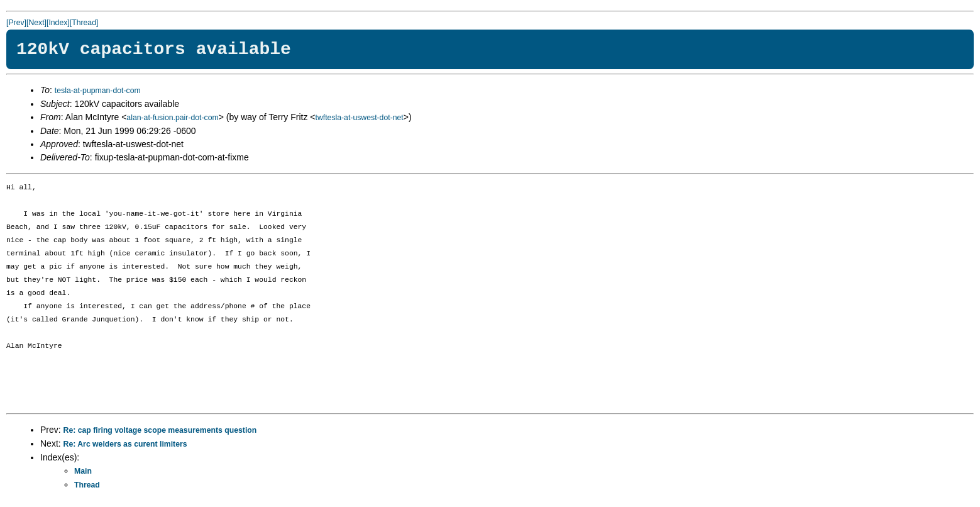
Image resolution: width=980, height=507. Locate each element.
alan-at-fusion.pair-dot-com (172, 118)
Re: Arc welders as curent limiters (125, 444)
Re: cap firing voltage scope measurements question (160, 430)
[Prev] (16, 23)
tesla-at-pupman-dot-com (98, 91)
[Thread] (84, 23)
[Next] (36, 23)
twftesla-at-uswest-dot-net (360, 118)
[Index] (58, 23)
